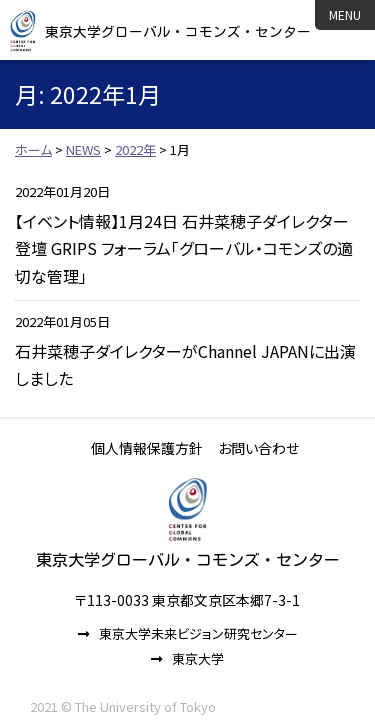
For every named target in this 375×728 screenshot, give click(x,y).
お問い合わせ (258, 448)
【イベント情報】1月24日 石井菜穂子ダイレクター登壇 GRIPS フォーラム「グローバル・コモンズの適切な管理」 (184, 248)
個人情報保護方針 (147, 448)
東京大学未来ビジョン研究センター (198, 633)
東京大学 (198, 658)
